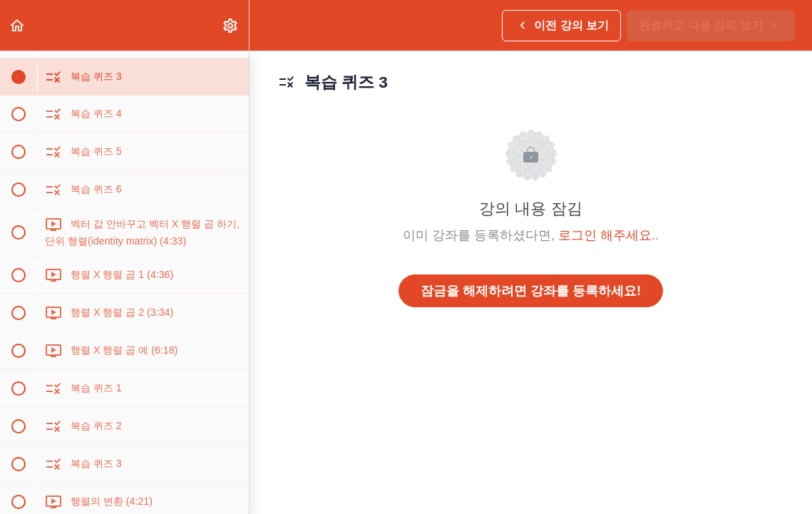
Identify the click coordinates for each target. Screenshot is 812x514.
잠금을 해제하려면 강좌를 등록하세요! (531, 291)
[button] (18, 25)
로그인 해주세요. (607, 235)
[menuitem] (231, 25)
